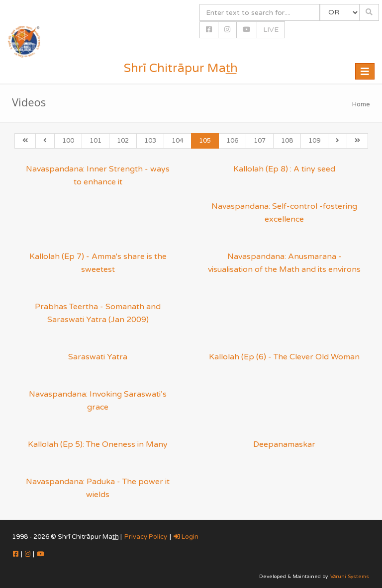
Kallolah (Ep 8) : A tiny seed (284, 169)
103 (150, 141)
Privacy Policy (146, 537)
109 (314, 141)
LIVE (271, 30)
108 (287, 141)
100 (68, 141)
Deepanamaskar (284, 444)
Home (361, 104)
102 (123, 141)
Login (186, 537)
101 (95, 141)
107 (260, 141)
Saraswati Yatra (98, 357)
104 (178, 141)
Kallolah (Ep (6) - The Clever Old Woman (284, 357)
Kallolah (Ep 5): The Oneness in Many (98, 444)
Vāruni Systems (350, 577)
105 (205, 141)
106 (232, 141)
